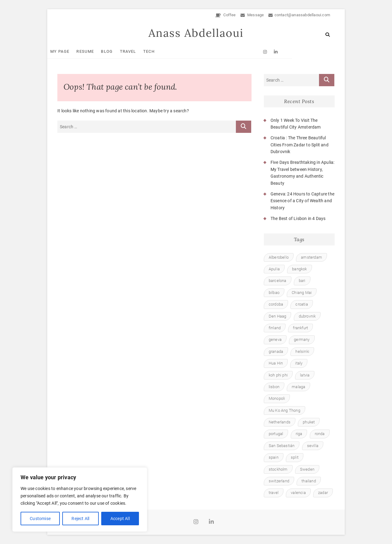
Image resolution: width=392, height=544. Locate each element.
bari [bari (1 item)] (302, 281)
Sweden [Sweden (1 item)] (307, 469)
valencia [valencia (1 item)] (298, 493)
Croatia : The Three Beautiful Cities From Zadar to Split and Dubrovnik (300, 145)
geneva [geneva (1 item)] (275, 340)
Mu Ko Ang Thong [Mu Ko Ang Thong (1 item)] (284, 410)
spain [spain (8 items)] (274, 458)
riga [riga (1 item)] (299, 434)
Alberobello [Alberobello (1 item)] (279, 257)
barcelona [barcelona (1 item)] (278, 281)
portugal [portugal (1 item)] (276, 434)
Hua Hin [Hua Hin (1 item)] (276, 363)
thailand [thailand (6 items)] (309, 481)
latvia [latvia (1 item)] (305, 375)
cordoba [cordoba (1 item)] (276, 305)
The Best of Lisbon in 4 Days (298, 219)
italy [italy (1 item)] (299, 363)
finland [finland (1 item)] (275, 328)
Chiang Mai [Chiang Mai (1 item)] (302, 293)
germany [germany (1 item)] (302, 340)
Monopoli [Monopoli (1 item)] (277, 399)
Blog (117, 51)
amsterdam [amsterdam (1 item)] (311, 257)
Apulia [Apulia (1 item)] (274, 269)
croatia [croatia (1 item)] (302, 305)
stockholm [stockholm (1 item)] (278, 469)
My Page (70, 51)
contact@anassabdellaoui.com (299, 15)
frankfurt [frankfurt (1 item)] (300, 328)
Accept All (120, 519)
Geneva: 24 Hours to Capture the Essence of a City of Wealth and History (302, 201)
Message (252, 15)
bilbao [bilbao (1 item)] (274, 293)
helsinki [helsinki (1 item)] (302, 351)
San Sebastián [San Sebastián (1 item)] (282, 446)
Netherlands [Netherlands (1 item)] (280, 422)
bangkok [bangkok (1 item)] (299, 269)
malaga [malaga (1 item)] (298, 387)
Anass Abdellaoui (196, 33)
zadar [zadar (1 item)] (323, 493)
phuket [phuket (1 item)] (309, 422)
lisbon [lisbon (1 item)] (274, 387)
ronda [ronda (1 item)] (320, 434)
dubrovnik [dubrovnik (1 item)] (307, 316)
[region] (80, 500)
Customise (40, 519)
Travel (138, 51)
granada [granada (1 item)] (276, 351)
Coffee (226, 15)
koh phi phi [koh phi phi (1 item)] (278, 375)
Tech (159, 51)
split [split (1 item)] (295, 458)
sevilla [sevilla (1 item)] (313, 446)
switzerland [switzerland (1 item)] (279, 481)
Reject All (80, 519)
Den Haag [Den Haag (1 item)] (278, 316)
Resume (95, 51)
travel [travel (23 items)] (274, 493)
